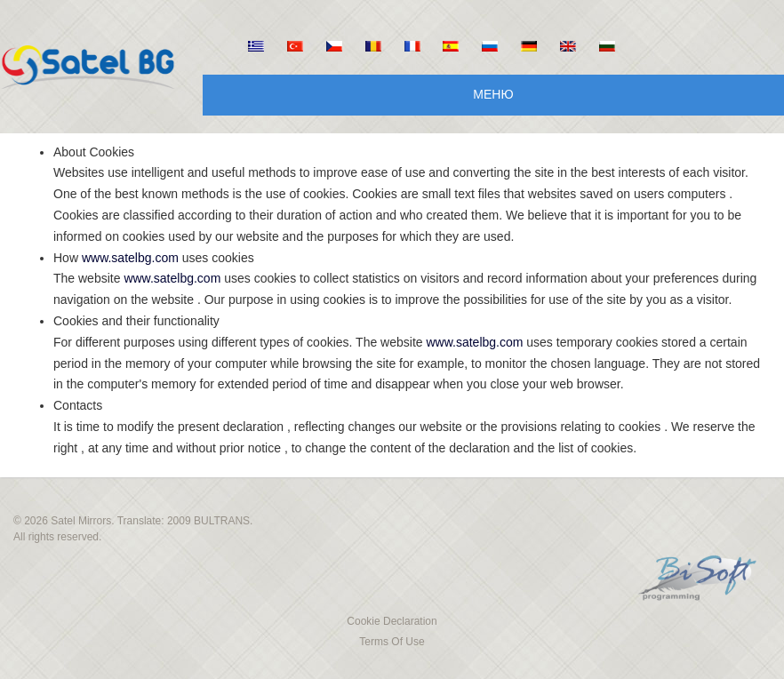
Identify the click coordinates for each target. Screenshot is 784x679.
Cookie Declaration (392, 621)
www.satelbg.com (130, 258)
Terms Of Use (392, 642)
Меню (493, 94)
